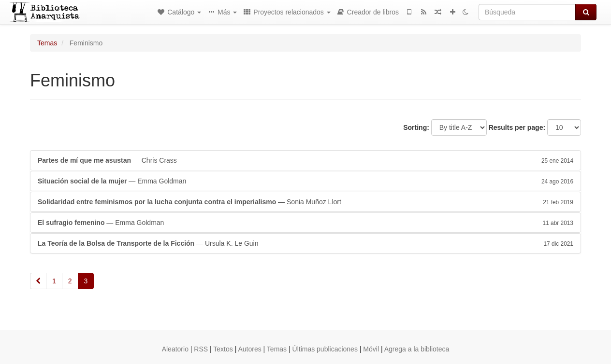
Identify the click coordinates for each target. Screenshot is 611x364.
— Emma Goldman (305, 181)
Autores (249, 349)
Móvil (371, 349)
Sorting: (416, 127)
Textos (223, 349)
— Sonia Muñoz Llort (305, 202)
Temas (47, 43)
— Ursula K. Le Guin (305, 243)
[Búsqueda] (527, 12)
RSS (201, 349)
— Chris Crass (305, 160)
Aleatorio (175, 349)
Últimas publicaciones (325, 349)
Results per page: (517, 127)
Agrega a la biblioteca (417, 349)
